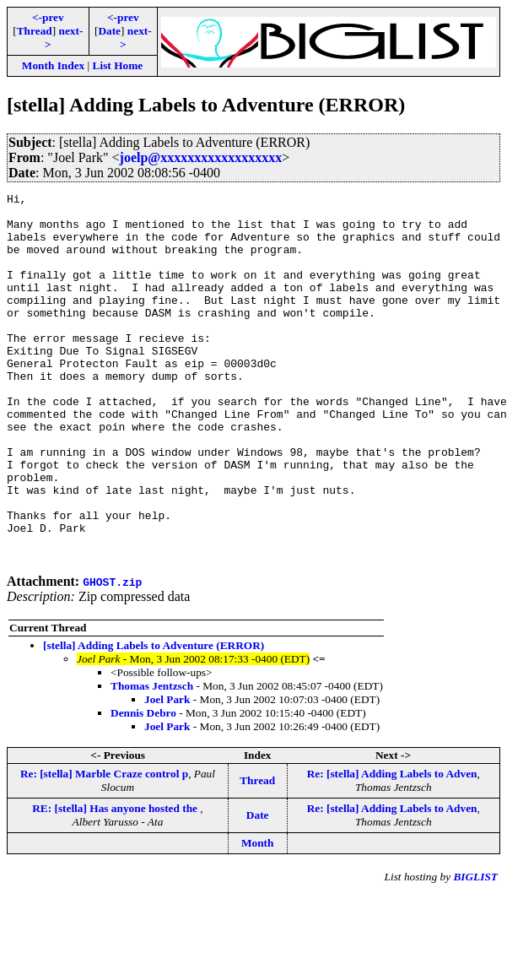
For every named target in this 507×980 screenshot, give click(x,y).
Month (258, 916)
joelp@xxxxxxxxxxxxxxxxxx (201, 157)
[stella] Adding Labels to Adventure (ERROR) (154, 719)
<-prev (48, 17)
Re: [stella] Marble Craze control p (104, 847)
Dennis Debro (143, 786)
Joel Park (167, 773)
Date (109, 31)
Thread (35, 31)
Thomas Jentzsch (152, 759)
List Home (118, 65)
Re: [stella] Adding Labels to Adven (392, 847)
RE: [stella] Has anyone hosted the (116, 882)
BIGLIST (475, 950)
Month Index (53, 65)
